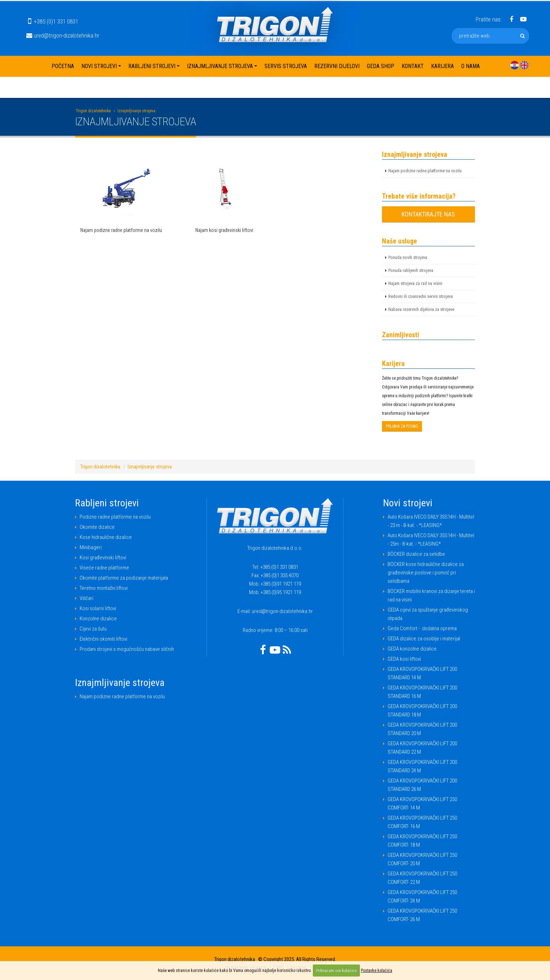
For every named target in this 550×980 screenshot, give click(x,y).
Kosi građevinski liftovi (103, 558)
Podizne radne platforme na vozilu (115, 517)
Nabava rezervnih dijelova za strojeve (421, 309)
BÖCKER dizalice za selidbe (416, 554)
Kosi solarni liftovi (98, 608)
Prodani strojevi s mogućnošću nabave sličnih (127, 649)
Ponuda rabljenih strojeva (411, 270)
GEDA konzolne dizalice (412, 649)
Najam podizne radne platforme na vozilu (425, 171)
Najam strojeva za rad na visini (415, 283)
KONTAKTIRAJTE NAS (428, 214)
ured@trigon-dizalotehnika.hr (63, 35)
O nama (471, 66)
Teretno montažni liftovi (104, 588)
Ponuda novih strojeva (408, 257)
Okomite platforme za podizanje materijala (124, 578)
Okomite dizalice (97, 527)
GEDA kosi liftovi (404, 659)
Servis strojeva (286, 66)
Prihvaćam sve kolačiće (336, 971)
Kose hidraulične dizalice (106, 537)
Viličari (86, 598)
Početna (63, 66)
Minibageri (91, 547)
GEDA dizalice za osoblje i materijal (424, 639)
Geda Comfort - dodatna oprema (422, 628)
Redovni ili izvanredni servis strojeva (421, 296)
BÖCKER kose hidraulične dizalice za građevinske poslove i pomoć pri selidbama (426, 573)
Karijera (442, 66)
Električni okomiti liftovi (103, 639)
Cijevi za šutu (93, 629)
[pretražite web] (522, 36)
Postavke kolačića (377, 971)
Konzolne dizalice (98, 619)
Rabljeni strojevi (152, 66)
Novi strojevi (99, 66)
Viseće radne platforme (104, 568)
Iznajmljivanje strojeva (220, 66)
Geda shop (381, 66)
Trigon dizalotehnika (93, 111)
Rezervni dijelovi (337, 66)
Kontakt (413, 66)
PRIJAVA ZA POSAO (402, 426)
